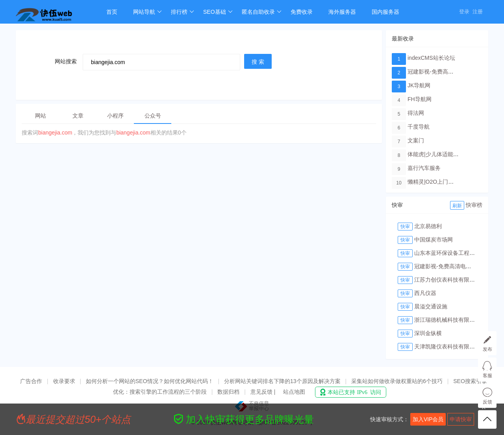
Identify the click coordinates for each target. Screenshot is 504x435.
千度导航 (419, 127)
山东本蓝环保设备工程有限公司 (453, 253)
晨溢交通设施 (431, 306)
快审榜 (474, 205)
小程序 (115, 116)
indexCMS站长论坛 (431, 58)
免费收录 (302, 12)
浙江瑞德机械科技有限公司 (447, 320)
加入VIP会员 (428, 419)
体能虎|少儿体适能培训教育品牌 (447, 154)
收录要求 (64, 381)
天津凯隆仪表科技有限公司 (447, 347)
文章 (78, 116)
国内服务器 (385, 12)
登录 (464, 12)
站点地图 (294, 392)
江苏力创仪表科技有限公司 (447, 280)
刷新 (457, 206)
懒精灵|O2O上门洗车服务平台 (444, 182)
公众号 (153, 116)
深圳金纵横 (428, 333)
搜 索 (258, 62)
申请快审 (461, 419)
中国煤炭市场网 (434, 240)
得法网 (416, 113)
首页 (112, 12)
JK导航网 (419, 85)
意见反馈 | (264, 392)
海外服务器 (342, 12)
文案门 (416, 140)
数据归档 (228, 392)
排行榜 (183, 12)
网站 (41, 116)
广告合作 (31, 381)
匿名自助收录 (262, 12)
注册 (478, 12)
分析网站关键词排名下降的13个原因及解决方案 (282, 381)
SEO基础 (218, 12)
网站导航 (147, 12)
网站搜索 (66, 61)
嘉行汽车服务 (424, 168)
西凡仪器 (425, 293)
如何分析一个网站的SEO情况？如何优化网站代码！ (150, 381)
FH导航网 (420, 99)
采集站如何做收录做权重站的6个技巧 (397, 381)
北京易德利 (428, 226)
